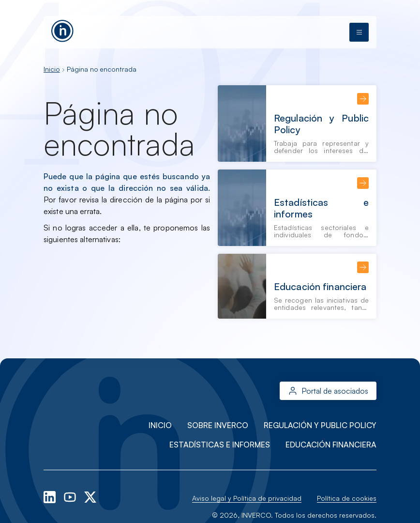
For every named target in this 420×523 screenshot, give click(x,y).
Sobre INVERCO (218, 425)
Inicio (52, 69)
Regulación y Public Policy (320, 425)
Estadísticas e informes (220, 445)
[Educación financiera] (297, 286)
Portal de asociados (335, 391)
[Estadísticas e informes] (297, 208)
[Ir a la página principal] (62, 29)
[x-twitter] (90, 496)
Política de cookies (347, 498)
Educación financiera (331, 445)
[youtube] (71, 496)
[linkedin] (51, 496)
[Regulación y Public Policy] (297, 123)
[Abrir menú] (359, 32)
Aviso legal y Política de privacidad (247, 498)
